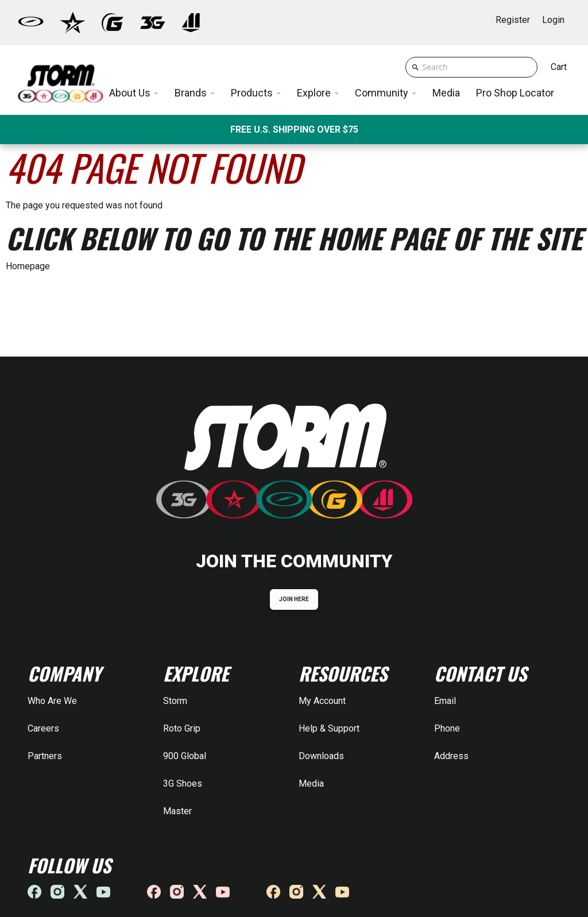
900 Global (185, 756)
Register (513, 20)
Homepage (28, 266)
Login (553, 20)
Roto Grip (182, 728)
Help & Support (329, 728)
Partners (45, 756)
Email (445, 701)
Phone (447, 728)
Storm (175, 701)
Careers (43, 728)
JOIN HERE (294, 599)
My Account (322, 701)
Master (177, 811)
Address (451, 756)
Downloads (321, 756)
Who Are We (52, 701)
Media (311, 783)
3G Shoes (183, 783)
